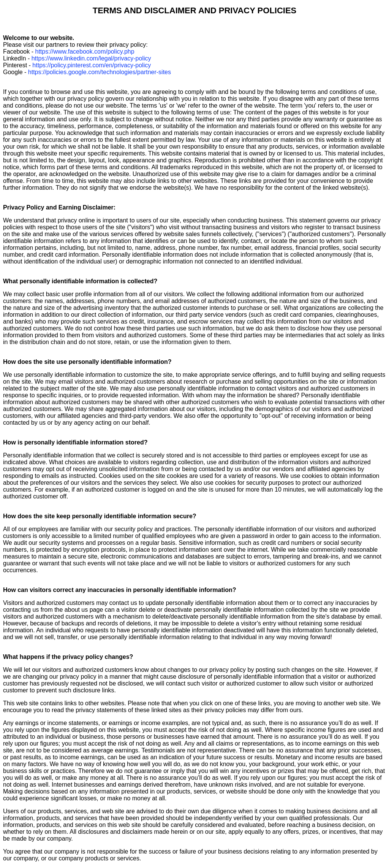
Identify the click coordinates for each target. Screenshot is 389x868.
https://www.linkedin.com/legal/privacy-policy (91, 58)
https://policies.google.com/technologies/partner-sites (100, 72)
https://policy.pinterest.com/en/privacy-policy (92, 65)
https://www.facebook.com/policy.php (85, 52)
